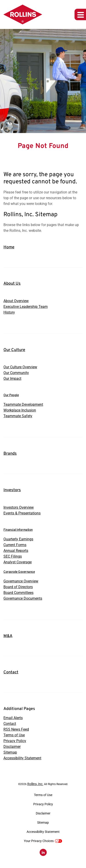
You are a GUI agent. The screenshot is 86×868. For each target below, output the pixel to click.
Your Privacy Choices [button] (43, 841)
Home (9, 247)
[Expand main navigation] (80, 14)
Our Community (16, 373)
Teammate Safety (18, 416)
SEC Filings (13, 556)
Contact (11, 672)
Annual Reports (16, 551)
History (9, 312)
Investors (12, 490)
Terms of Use (14, 735)
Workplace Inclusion (20, 410)
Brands (10, 454)
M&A (8, 636)
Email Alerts (13, 718)
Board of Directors (18, 587)
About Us (12, 284)
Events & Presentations (22, 513)
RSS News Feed (16, 729)
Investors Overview (19, 507)
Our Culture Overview (20, 367)
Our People (11, 395)
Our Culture (14, 350)
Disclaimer (12, 747)
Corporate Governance (19, 572)
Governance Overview (21, 581)
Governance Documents (23, 598)
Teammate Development (23, 404)
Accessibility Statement (22, 758)
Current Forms (15, 545)
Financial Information (18, 530)
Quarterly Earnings (18, 539)
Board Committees (18, 593)
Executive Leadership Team (26, 307)
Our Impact (12, 379)
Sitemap (10, 752)
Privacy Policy (15, 741)
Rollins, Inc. (35, 784)
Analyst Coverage (18, 562)
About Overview (16, 301)
